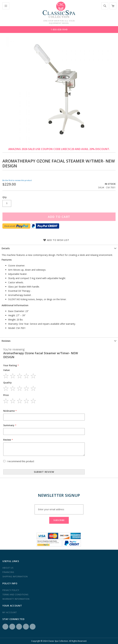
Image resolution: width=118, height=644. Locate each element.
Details (6, 248)
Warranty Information (16, 599)
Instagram (12, 627)
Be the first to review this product (17, 180)
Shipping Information (15, 577)
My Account (10, 612)
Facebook (5, 627)
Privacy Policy (11, 590)
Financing (8, 572)
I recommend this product (21, 461)
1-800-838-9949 (59, 29)
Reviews (6, 341)
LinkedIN (19, 627)
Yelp (26, 627)
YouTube (33, 627)
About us (8, 568)
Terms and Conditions (15, 595)
